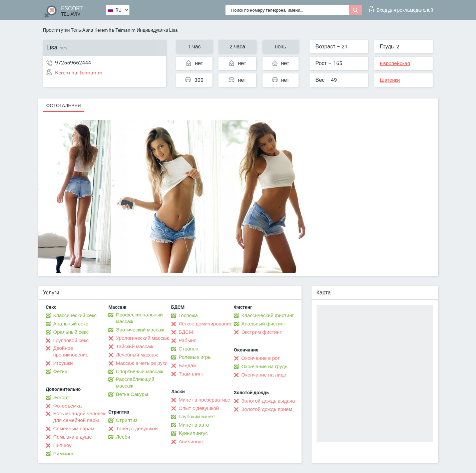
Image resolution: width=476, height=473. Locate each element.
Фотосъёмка (68, 406)
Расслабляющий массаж (135, 383)
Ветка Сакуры (132, 394)
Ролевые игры (195, 357)
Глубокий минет (197, 417)
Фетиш (61, 372)
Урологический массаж (143, 338)
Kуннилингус (193, 433)
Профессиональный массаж (140, 318)
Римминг (64, 454)
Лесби (123, 437)
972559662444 (73, 63)
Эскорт (61, 398)
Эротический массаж (140, 330)
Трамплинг (191, 374)
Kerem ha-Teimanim (115, 30)
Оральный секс (71, 332)
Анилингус (191, 442)
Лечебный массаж (137, 355)
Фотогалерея (64, 105)
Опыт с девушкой (199, 408)
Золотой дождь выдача (268, 401)
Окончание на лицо (264, 375)
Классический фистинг (268, 315)
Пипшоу (63, 445)
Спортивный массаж (140, 372)
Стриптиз (127, 420)
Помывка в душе (73, 437)
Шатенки (390, 80)
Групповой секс (71, 340)
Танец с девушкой (137, 429)
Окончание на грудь (265, 367)
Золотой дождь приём (267, 409)
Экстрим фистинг (262, 332)
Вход (401, 9)
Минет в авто (194, 425)
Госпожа (188, 315)
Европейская (395, 63)
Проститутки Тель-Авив (68, 30)
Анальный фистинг (264, 324)
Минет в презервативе (205, 400)
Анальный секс (71, 324)
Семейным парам (74, 429)
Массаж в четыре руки (142, 363)
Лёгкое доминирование (206, 324)
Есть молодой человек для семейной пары (79, 417)
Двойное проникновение (71, 351)
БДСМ (186, 332)
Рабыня (188, 340)
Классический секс (75, 315)
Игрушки (63, 363)
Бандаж (188, 366)
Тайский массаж (135, 346)
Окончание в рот (261, 358)
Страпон (189, 349)
